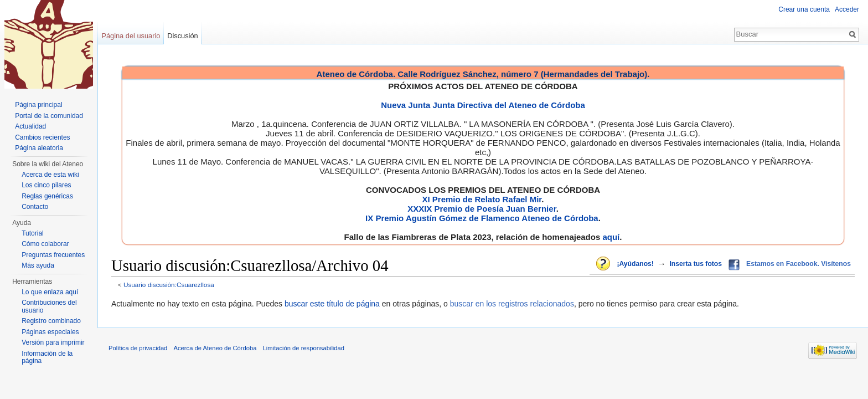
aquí (611, 237)
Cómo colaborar (45, 244)
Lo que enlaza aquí (50, 292)
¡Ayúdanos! (635, 264)
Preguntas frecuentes (53, 255)
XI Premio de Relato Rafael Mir (482, 199)
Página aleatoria (39, 148)
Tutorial (33, 233)
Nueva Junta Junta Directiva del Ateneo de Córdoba (483, 105)
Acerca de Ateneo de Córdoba (215, 348)
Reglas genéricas (47, 196)
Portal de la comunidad (49, 116)
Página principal (38, 105)
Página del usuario (131, 36)
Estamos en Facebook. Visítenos (799, 264)
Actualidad (30, 126)
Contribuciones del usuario (49, 306)
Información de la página (47, 357)
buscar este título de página (332, 304)
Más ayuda (38, 265)
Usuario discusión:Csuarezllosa (169, 285)
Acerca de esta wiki (50, 175)
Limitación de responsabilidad (304, 348)
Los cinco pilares (46, 185)
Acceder (847, 9)
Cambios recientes (42, 137)
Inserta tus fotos (696, 264)
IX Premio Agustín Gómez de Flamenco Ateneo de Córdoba (482, 218)
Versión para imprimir (53, 342)
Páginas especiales (50, 332)
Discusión (182, 36)
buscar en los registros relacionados (512, 304)
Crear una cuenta (804, 9)
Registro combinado (51, 321)
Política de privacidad (138, 348)
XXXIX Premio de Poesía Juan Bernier (482, 209)
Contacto (35, 207)
